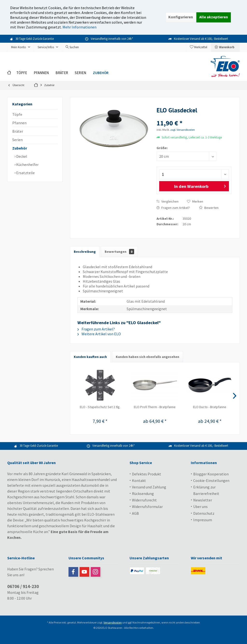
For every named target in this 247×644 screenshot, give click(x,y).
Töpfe (17, 114)
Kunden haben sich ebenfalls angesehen (148, 357)
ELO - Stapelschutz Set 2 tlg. (100, 407)
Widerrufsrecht (144, 500)
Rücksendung (143, 493)
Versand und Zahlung (149, 487)
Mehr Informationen (79, 27)
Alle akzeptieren (214, 17)
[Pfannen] (41, 73)
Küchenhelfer (27, 164)
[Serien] (80, 73)
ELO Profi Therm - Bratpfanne (155, 407)
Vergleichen (168, 201)
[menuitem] (225, 47)
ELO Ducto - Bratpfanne (210, 407)
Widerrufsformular (147, 507)
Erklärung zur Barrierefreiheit (206, 490)
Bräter (18, 131)
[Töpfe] (22, 73)
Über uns (200, 507)
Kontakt (139, 480)
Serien (17, 140)
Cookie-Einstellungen (211, 480)
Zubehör (20, 148)
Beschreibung (85, 252)
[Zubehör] (101, 73)
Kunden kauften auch (90, 357)
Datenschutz (204, 513)
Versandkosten (113, 622)
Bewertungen (119, 252)
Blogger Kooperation (211, 474)
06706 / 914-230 (23, 586)
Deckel (21, 156)
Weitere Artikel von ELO (99, 334)
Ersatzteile (25, 173)
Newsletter (203, 500)
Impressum (203, 520)
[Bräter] (62, 73)
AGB (135, 513)
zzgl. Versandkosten (183, 130)
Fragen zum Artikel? (173, 208)
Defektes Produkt (147, 474)
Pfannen (19, 123)
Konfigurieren (181, 17)
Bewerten (209, 208)
